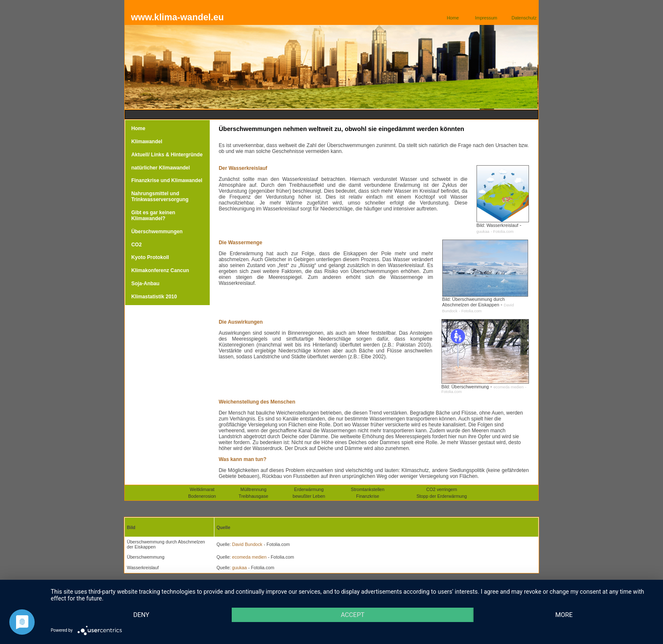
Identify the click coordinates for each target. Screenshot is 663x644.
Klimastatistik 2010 (154, 297)
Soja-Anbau (145, 284)
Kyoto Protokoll (150, 257)
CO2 (136, 245)
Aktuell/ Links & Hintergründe (167, 155)
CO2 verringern (442, 489)
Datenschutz (524, 18)
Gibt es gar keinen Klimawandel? (153, 216)
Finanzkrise (367, 496)
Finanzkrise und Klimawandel (167, 180)
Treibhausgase (253, 496)
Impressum (486, 18)
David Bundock (247, 544)
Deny (141, 615)
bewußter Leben (309, 496)
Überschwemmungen (157, 232)
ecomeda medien (509, 387)
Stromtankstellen (368, 489)
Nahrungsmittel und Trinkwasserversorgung (160, 196)
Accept (353, 615)
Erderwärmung (309, 489)
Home (453, 18)
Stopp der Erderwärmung (442, 496)
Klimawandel (147, 142)
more (564, 615)
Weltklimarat (202, 489)
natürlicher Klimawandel (160, 168)
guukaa (483, 232)
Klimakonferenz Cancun (160, 270)
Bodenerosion (202, 496)
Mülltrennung (254, 489)
